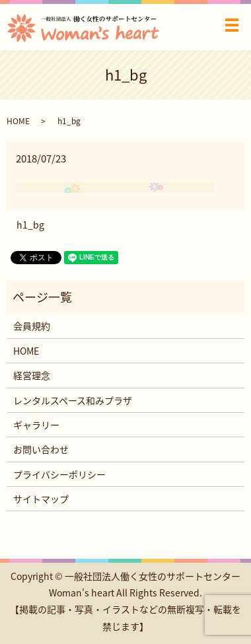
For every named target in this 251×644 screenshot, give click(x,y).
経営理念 (32, 375)
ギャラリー (36, 425)
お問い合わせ (41, 449)
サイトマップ (41, 499)
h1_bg (30, 225)
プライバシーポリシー (59, 474)
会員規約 (32, 326)
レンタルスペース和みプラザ (73, 400)
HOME (18, 121)
